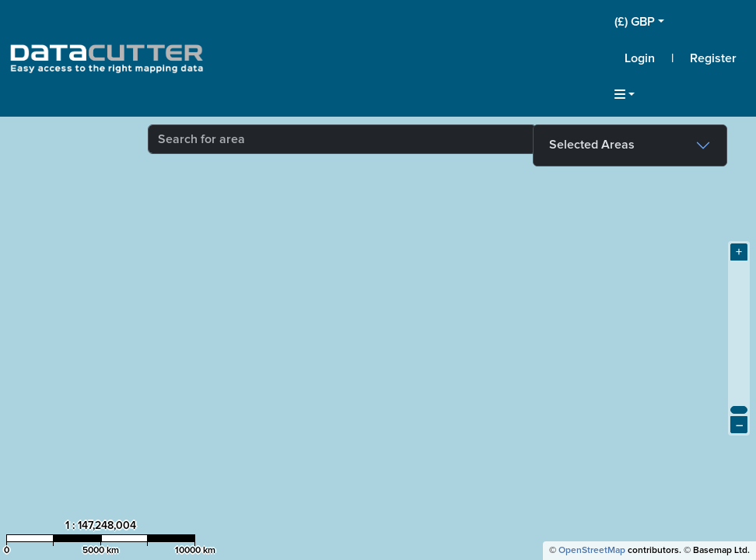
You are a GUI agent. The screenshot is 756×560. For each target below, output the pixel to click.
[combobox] (342, 139)
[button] (681, 22)
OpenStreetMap (592, 551)
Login (640, 58)
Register (713, 58)
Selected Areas (592, 145)
